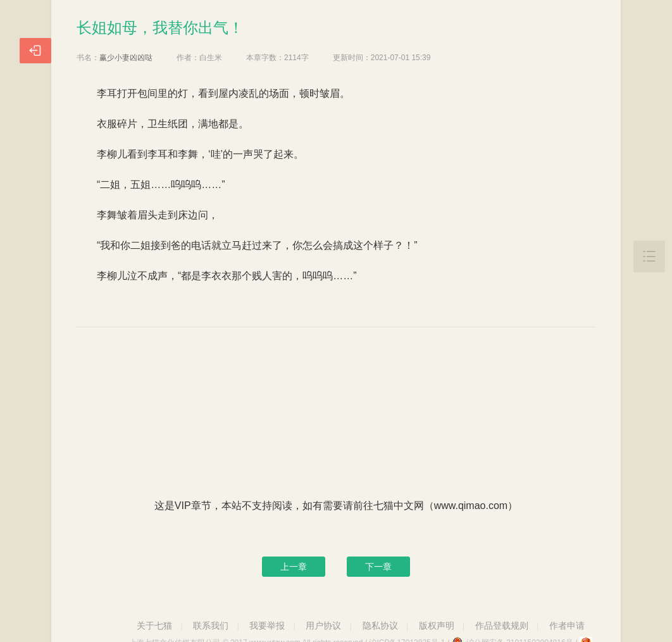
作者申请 (567, 626)
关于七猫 (154, 626)
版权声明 (437, 626)
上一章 (294, 567)
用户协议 (323, 626)
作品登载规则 (502, 626)
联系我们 (211, 626)
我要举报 (267, 626)
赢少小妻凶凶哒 (126, 58)
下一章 (378, 567)
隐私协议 (380, 626)
